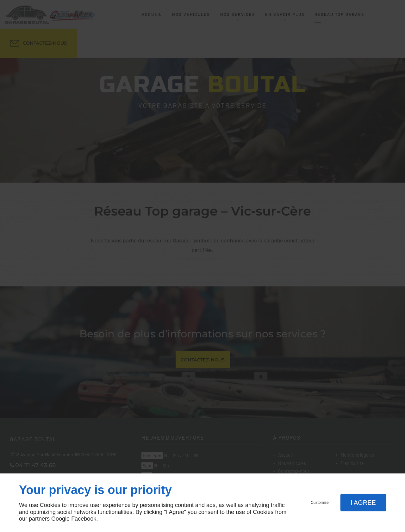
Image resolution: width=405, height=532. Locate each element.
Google (60, 519)
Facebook (84, 519)
